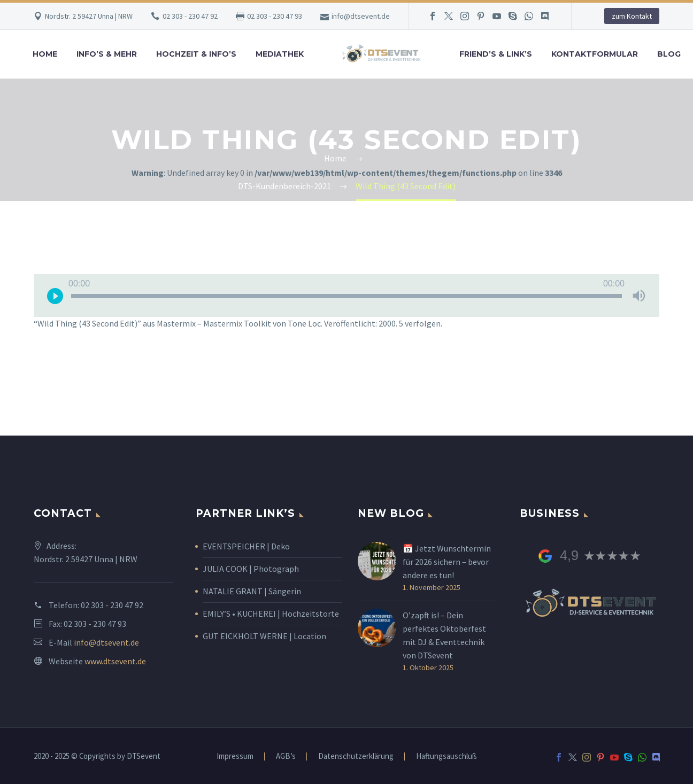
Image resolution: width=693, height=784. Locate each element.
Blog (669, 54)
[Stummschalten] (639, 296)
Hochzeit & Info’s (196, 54)
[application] (346, 296)
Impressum (235, 756)
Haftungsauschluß (446, 756)
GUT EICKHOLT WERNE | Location (264, 636)
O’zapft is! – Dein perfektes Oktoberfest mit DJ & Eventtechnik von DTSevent (444, 635)
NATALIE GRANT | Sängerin (252, 591)
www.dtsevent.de (115, 661)
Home (45, 54)
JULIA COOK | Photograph (251, 569)
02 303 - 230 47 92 (190, 16)
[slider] (346, 296)
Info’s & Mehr (107, 54)
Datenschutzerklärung (356, 756)
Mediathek (280, 54)
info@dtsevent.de (361, 16)
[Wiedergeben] (55, 296)
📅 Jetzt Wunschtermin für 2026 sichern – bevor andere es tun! (447, 562)
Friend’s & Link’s (496, 54)
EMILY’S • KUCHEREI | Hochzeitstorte (271, 614)
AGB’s (286, 756)
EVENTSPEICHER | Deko (246, 546)
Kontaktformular (595, 54)
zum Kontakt (632, 16)
